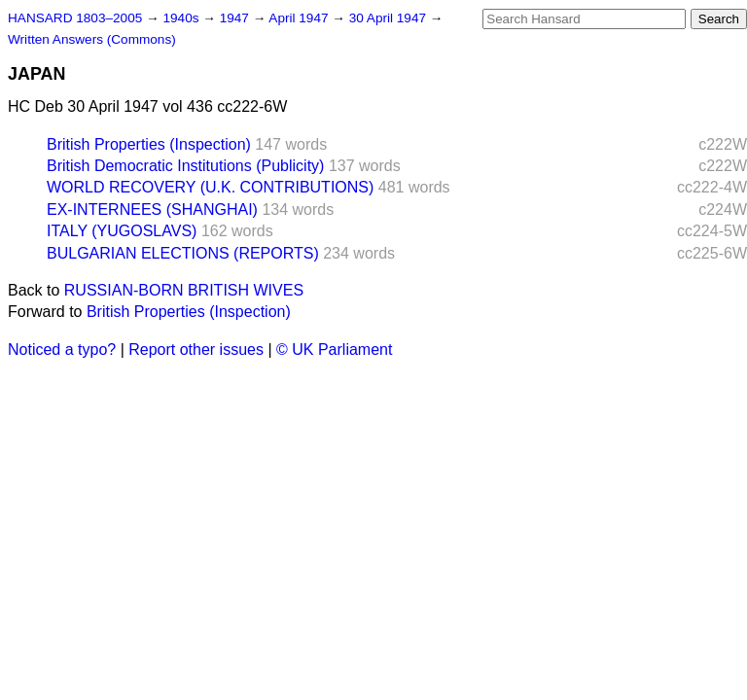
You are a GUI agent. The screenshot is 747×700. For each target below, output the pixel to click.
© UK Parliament (334, 350)
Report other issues (196, 350)
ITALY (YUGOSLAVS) (122, 231)
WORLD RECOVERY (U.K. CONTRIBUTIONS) (210, 187)
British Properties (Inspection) (149, 144)
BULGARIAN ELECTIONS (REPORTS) (183, 253)
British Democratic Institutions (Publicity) (185, 166)
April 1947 (300, 18)
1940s (182, 18)
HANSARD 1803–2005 (75, 18)
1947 (236, 18)
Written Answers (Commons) (92, 39)
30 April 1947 (390, 18)
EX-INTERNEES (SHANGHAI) (152, 210)
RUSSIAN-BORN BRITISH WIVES (184, 290)
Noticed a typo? (62, 350)
